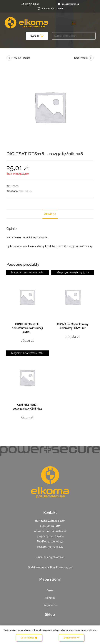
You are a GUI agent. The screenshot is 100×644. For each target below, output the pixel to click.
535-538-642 (55, 547)
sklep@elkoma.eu (54, 557)
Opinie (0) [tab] (50, 214)
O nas (50, 590)
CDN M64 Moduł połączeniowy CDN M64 (27, 407)
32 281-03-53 (55, 542)
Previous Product (21, 58)
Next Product (81, 58)
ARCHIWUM (26, 191)
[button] (74, 23)
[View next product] (91, 58)
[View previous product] (9, 58)
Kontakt (50, 598)
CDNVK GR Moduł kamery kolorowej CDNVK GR (73, 326)
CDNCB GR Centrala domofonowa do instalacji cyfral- (27, 328)
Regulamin (50, 605)
